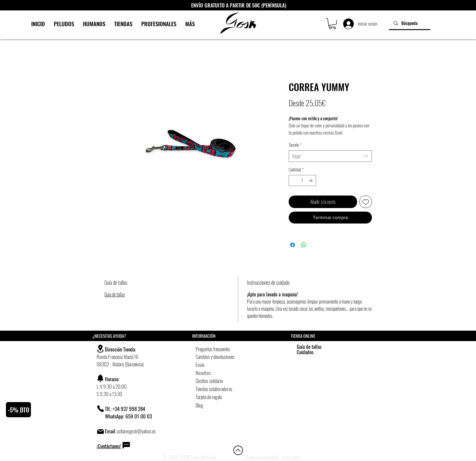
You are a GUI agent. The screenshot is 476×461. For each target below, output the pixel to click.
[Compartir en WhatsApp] (304, 245)
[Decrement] (293, 181)
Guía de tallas (115, 294)
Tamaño (295, 145)
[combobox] (330, 156)
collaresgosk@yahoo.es (136, 431)
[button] (332, 24)
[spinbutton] (302, 181)
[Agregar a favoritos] (366, 202)
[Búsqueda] (410, 23)
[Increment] (311, 181)
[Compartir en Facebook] (293, 245)
